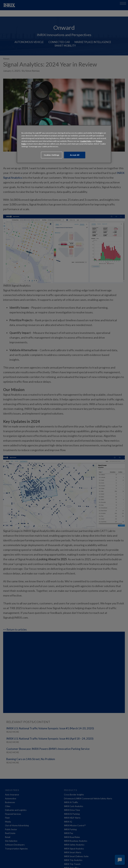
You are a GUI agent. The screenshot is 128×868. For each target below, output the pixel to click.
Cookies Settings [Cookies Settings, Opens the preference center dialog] (52, 155)
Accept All (75, 155)
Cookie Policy (86, 141)
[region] (64, 144)
